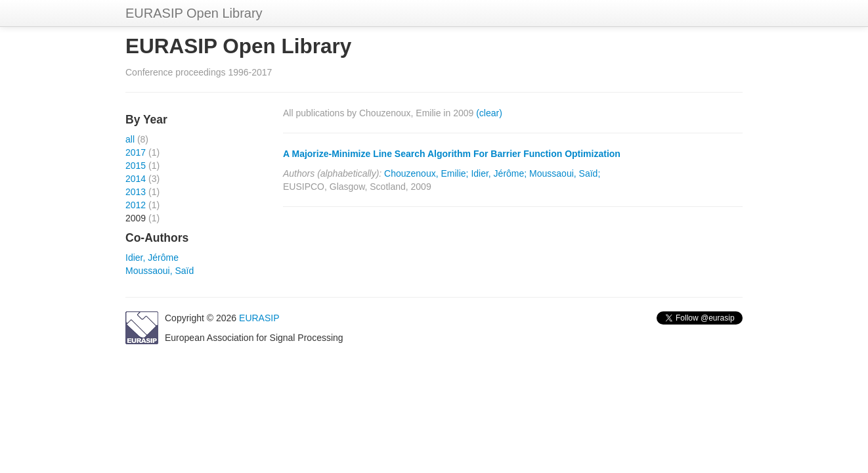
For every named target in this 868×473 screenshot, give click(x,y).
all (130, 139)
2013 (136, 192)
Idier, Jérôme (152, 258)
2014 (136, 179)
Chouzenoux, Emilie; (426, 173)
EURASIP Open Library (194, 13)
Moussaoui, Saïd (160, 271)
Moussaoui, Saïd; (565, 173)
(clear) (489, 113)
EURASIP (259, 318)
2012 (136, 205)
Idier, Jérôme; (499, 173)
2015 (136, 166)
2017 (136, 152)
